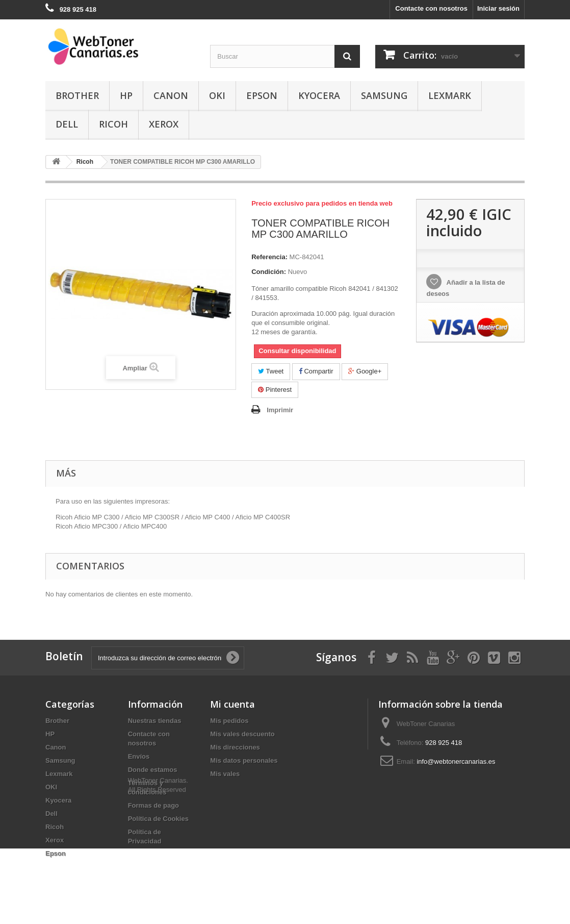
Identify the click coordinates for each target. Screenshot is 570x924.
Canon (171, 95)
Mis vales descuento (242, 734)
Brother (77, 95)
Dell (67, 124)
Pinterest (275, 390)
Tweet (271, 371)
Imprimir (280, 410)
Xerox (164, 124)
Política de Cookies (158, 819)
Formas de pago (153, 805)
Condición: (269, 272)
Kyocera (319, 95)
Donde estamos (153, 770)
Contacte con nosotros (431, 8)
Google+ (365, 371)
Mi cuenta (232, 704)
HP (126, 95)
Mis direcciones (235, 747)
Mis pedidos (229, 721)
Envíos (139, 756)
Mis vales (225, 774)
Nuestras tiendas (155, 721)
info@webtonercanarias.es (456, 761)
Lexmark (450, 95)
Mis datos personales (244, 760)
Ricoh (113, 124)
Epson (262, 95)
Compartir (316, 371)
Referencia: (269, 257)
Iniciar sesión (498, 8)
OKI (217, 95)
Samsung (384, 95)
